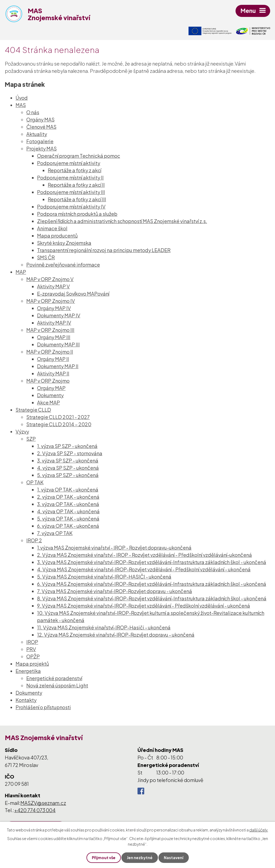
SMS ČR (46, 257)
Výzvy (22, 431)
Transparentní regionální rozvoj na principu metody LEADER (104, 250)
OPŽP (33, 656)
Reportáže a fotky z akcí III (77, 199)
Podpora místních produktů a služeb (77, 214)
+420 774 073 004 (35, 810)
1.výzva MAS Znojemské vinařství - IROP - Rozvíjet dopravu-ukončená (114, 548)
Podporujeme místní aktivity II (70, 177)
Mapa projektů (32, 664)
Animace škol (52, 228)
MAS (21, 105)
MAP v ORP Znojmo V (50, 279)
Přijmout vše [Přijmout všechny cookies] (104, 858)
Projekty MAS (41, 148)
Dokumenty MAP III (58, 344)
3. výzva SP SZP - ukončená (68, 460)
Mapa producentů (57, 236)
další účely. (259, 830)
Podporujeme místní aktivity (69, 163)
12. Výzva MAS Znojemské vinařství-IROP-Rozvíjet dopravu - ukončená (116, 635)
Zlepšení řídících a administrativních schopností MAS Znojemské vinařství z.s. (122, 221)
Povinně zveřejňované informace (63, 265)
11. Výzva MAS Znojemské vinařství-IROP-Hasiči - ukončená (104, 627)
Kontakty (26, 700)
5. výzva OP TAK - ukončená (68, 519)
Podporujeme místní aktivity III (71, 192)
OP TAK (35, 482)
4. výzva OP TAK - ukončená (68, 511)
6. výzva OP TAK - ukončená (68, 526)
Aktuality (37, 134)
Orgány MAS (40, 119)
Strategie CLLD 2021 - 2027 (58, 417)
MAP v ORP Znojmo (48, 381)
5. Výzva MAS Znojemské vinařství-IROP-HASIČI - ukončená (104, 577)
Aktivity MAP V (53, 286)
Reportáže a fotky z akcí (75, 170)
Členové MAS (41, 127)
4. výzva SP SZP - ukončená (68, 468)
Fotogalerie (40, 141)
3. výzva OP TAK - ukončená (68, 504)
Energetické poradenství (54, 678)
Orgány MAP (51, 388)
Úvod (22, 98)
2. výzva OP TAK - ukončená (68, 497)
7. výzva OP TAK (55, 533)
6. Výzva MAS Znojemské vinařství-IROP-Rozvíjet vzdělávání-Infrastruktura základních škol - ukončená (152, 584)
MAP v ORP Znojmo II (50, 352)
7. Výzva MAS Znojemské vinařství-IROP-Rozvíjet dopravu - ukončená (115, 591)
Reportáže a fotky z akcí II (76, 185)
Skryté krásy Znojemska (64, 243)
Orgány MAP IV (54, 308)
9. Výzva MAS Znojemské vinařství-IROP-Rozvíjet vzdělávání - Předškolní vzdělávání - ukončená (144, 606)
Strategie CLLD (33, 410)
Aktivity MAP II (53, 373)
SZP (31, 439)
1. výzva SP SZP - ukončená (67, 446)
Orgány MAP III (54, 337)
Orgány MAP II (53, 359)
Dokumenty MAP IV (59, 315)
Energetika (28, 671)
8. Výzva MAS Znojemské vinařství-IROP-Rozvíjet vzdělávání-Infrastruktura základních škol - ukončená (152, 598)
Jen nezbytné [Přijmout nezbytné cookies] (140, 858)
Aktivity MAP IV (54, 323)
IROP (32, 642)
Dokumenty (50, 395)
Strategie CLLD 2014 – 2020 (59, 424)
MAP (21, 272)
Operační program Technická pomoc (79, 156)
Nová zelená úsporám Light (57, 685)
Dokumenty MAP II (58, 366)
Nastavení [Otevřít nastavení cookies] (174, 858)
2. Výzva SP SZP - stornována (70, 453)
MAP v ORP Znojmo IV (51, 301)
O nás (33, 112)
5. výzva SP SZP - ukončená (68, 475)
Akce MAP (48, 402)
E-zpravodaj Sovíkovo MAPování (73, 294)
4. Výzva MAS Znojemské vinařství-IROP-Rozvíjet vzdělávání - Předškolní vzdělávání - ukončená (144, 569)
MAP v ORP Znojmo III (50, 330)
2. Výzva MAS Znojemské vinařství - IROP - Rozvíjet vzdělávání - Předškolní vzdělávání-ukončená (144, 555)
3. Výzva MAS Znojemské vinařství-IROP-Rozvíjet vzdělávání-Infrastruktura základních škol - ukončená (152, 562)
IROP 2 (34, 540)
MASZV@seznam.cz (43, 803)
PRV (31, 649)
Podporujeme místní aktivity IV (71, 207)
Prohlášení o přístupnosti (43, 707)
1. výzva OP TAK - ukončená (68, 489)
